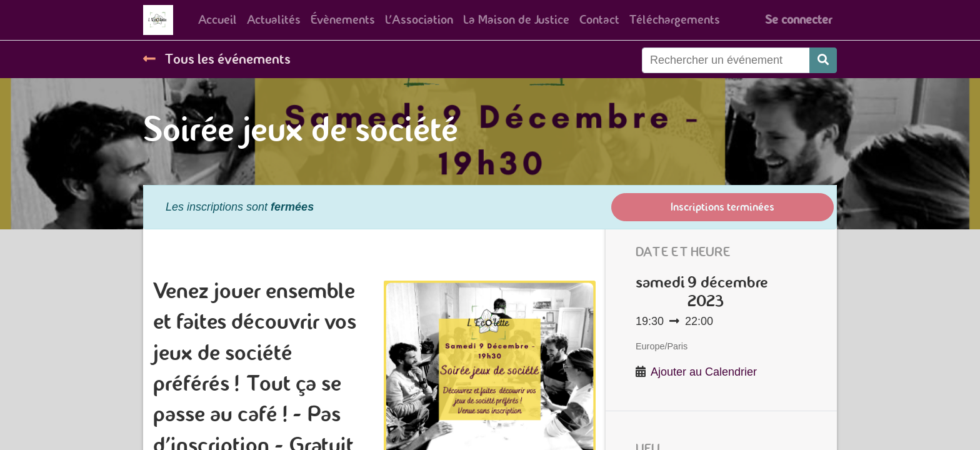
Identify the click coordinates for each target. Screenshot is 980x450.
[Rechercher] (823, 60)
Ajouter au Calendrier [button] (704, 372)
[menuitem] (217, 20)
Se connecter (798, 20)
